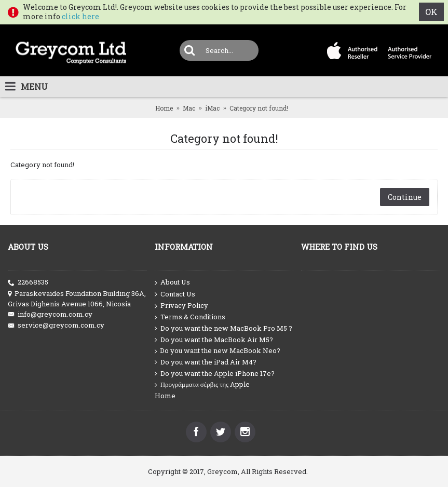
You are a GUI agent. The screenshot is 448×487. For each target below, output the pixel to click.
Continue (405, 197)
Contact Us (175, 294)
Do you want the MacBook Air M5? (214, 340)
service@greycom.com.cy (56, 325)
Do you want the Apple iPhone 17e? (215, 374)
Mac (189, 108)
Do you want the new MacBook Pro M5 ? (223, 328)
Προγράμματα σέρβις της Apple (202, 384)
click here (80, 16)
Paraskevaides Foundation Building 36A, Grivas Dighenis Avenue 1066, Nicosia (77, 299)
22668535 (28, 282)
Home (164, 108)
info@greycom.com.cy (50, 314)
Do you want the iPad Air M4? (206, 362)
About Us (172, 282)
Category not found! (259, 108)
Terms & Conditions (190, 317)
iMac (212, 108)
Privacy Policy (181, 306)
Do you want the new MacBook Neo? (218, 351)
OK (431, 12)
